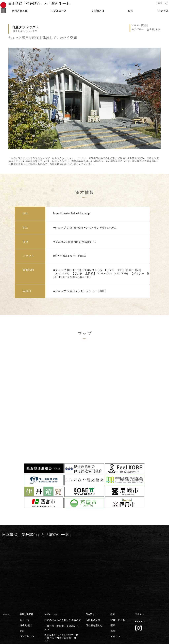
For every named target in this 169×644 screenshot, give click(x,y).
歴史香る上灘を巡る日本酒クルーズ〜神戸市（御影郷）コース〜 (62, 568)
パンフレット (26, 566)
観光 (112, 547)
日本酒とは (91, 547)
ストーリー (25, 552)
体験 (112, 561)
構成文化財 (25, 557)
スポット (115, 566)
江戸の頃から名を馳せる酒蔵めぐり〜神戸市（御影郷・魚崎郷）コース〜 (63, 553)
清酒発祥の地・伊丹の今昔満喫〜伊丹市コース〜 (60, 606)
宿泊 (112, 557)
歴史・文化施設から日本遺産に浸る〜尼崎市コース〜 (62, 598)
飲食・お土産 (117, 552)
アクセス (140, 547)
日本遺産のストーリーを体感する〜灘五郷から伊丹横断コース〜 (61, 613)
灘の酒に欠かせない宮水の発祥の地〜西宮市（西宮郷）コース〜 (62, 576)
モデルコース (51, 547)
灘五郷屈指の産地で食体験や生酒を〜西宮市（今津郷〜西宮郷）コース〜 (63, 583)
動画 (22, 561)
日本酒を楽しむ (93, 557)
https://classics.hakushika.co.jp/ (72, 213)
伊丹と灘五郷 (26, 547)
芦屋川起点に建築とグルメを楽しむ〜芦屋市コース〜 (62, 591)
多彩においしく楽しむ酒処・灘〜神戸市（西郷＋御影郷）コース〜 (62, 561)
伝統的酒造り (92, 552)
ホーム (6, 547)
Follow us (140, 553)
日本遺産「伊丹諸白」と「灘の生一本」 (41, 4)
